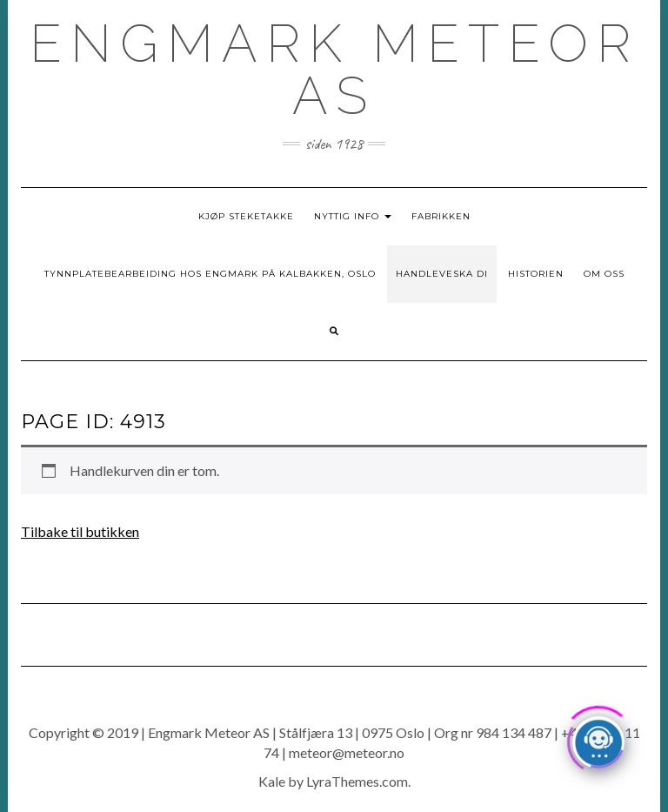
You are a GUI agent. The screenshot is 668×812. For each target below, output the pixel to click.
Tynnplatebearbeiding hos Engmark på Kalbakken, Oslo (210, 274)
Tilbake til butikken (80, 531)
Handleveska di (442, 274)
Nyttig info (353, 216)
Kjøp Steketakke (246, 216)
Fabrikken (441, 216)
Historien (536, 274)
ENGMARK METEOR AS (334, 70)
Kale (272, 781)
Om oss (604, 274)
